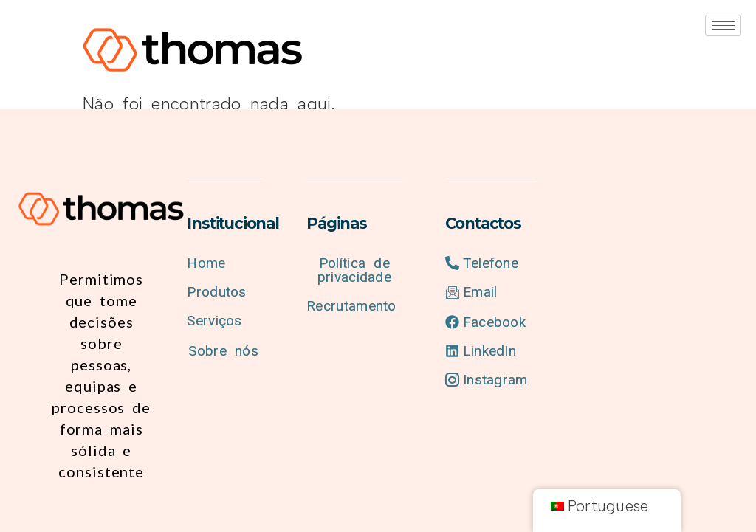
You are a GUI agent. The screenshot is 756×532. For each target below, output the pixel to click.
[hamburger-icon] (723, 25)
